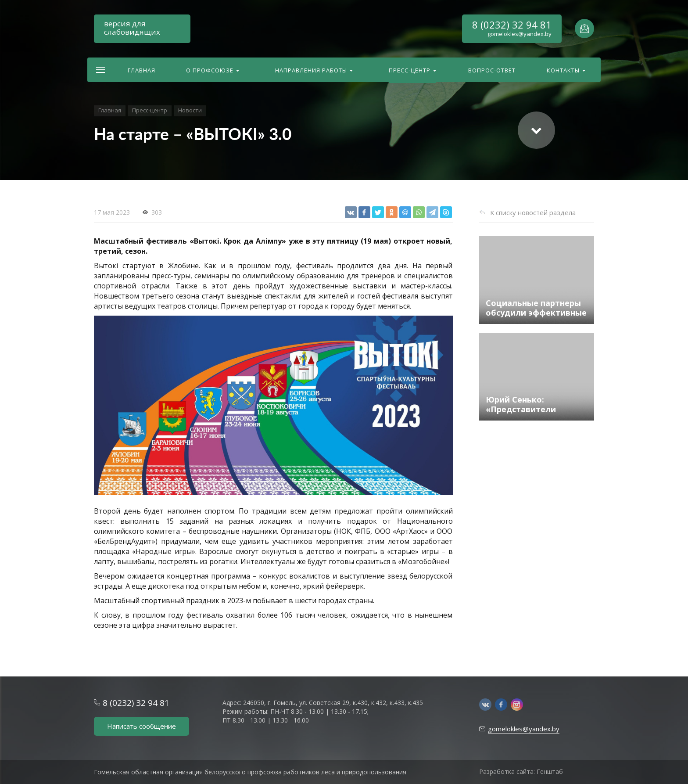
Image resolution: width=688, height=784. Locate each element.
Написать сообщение (142, 726)
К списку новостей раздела (533, 212)
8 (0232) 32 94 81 (512, 25)
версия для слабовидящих (132, 28)
